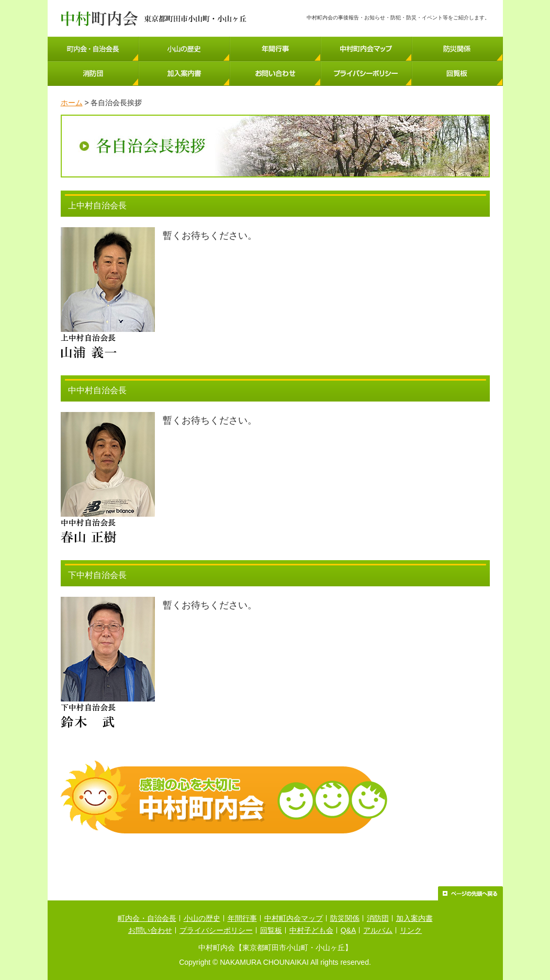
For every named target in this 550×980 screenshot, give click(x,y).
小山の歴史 (202, 918)
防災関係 (345, 918)
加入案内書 (414, 918)
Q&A (349, 930)
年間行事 (242, 918)
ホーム (72, 103)
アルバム (378, 930)
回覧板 (271, 930)
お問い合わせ (150, 930)
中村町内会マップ (294, 918)
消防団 (378, 918)
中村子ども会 (311, 930)
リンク (411, 930)
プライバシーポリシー (216, 930)
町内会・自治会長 (147, 918)
